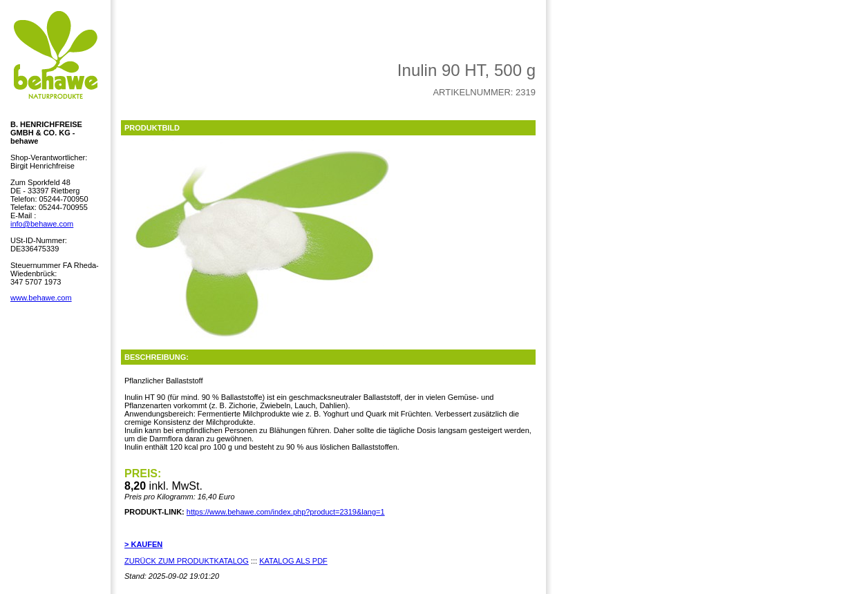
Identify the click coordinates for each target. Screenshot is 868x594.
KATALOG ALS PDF (293, 561)
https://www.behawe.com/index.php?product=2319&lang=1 (286, 512)
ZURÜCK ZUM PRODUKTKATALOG (187, 561)
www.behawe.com (41, 298)
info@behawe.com (42, 224)
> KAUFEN (143, 544)
